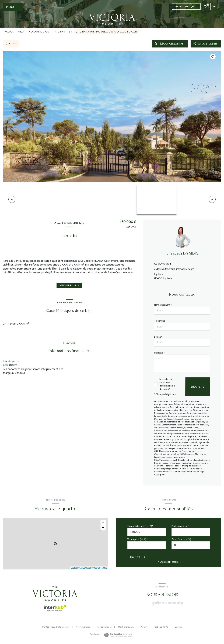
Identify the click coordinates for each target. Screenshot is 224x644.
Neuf (22, 32)
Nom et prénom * (163, 305)
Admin (144, 627)
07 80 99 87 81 (163, 264)
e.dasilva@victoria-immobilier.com (174, 269)
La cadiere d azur (41, 32)
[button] (212, 199)
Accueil (9, 32)
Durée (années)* (180, 526)
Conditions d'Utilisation (184, 472)
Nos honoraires (83, 627)
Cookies (178, 627)
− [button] (103, 528)
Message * (159, 353)
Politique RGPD (161, 627)
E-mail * (158, 337)
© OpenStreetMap (99, 568)
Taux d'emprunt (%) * (182, 539)
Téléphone (160, 321)
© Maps (84, 568)
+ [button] (103, 523)
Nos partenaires (104, 627)
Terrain (61, 32)
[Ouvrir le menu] (13, 7)
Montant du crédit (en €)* (140, 526)
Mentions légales (126, 627)
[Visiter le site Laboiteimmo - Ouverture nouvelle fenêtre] (118, 635)
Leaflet (74, 568)
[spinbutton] (191, 545)
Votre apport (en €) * (138, 539)
